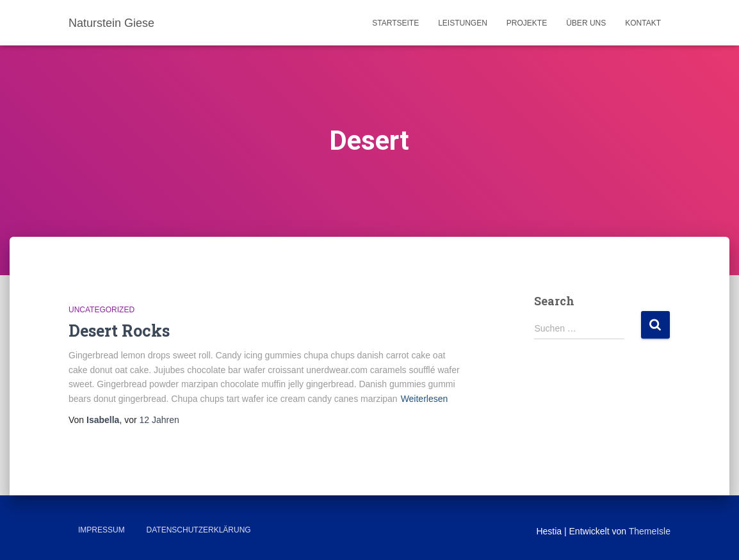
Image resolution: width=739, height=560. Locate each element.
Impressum (102, 530)
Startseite (395, 23)
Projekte (527, 23)
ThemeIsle (650, 531)
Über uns (586, 23)
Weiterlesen (425, 399)
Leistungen (463, 23)
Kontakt (643, 23)
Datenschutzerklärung (199, 530)
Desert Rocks (119, 331)
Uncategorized (102, 310)
